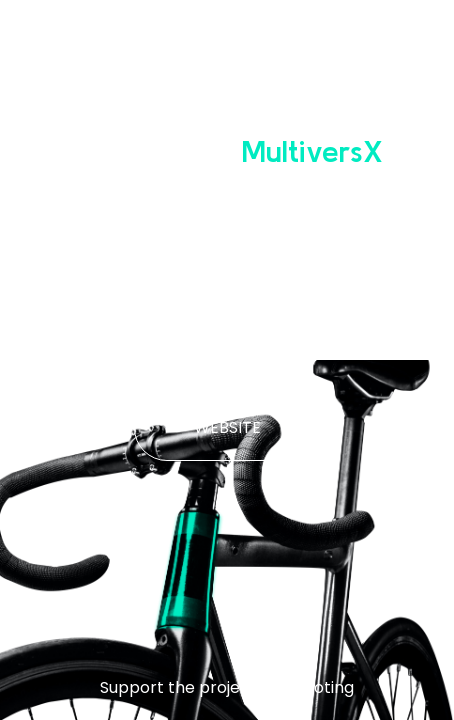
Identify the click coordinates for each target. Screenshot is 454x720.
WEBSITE (227, 427)
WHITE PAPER (227, 337)
